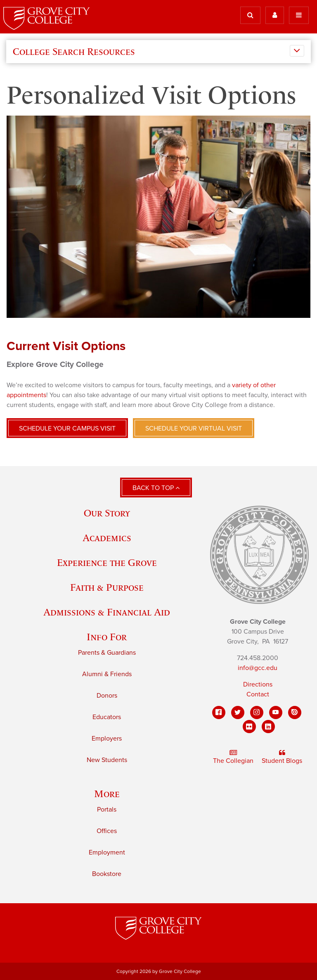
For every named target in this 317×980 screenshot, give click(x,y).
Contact (258, 694)
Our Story (107, 513)
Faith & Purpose (107, 587)
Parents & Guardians (107, 653)
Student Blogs (282, 757)
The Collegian (233, 757)
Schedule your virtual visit (194, 428)
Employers (107, 739)
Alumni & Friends (107, 674)
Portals (107, 810)
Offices (107, 831)
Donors (107, 696)
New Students (107, 760)
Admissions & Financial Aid (107, 612)
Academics (107, 538)
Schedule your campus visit (67, 428)
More (107, 794)
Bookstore (107, 874)
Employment (107, 852)
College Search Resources (74, 52)
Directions (258, 684)
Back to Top (156, 488)
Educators (107, 717)
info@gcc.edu (258, 668)
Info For (107, 637)
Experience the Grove (107, 562)
